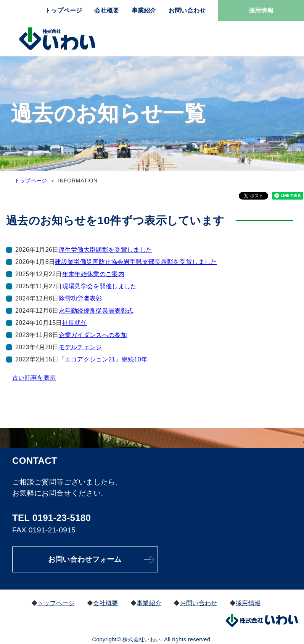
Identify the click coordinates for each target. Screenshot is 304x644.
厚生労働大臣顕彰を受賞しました (105, 250)
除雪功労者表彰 (80, 298)
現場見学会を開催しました (100, 286)
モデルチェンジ (80, 347)
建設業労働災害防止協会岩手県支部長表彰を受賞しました (136, 262)
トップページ (63, 10)
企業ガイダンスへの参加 (93, 335)
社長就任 (75, 323)
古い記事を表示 (34, 378)
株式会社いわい (57, 39)
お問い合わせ (187, 10)
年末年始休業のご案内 (93, 274)
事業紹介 (144, 10)
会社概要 (107, 10)
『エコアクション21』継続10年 (103, 359)
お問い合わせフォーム (86, 559)
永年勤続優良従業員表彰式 (96, 311)
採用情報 (261, 10)
